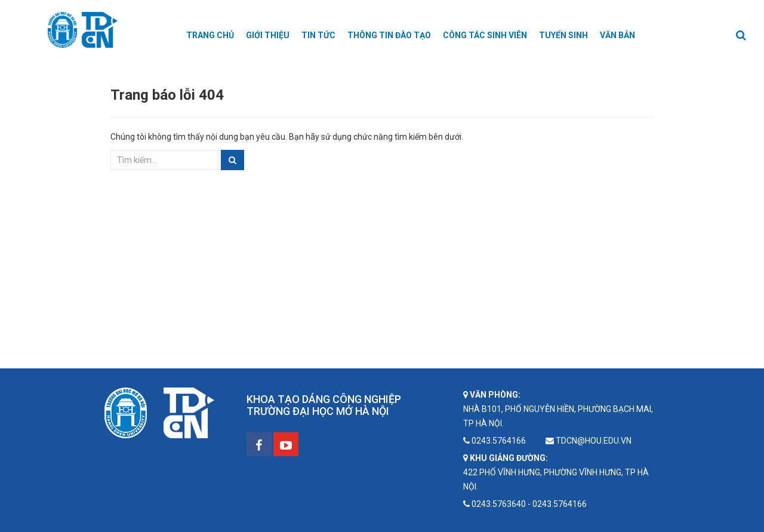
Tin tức (318, 35)
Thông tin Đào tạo (389, 35)
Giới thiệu (268, 35)
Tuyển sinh (563, 35)
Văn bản (617, 35)
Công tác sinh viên (485, 35)
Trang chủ (210, 35)
